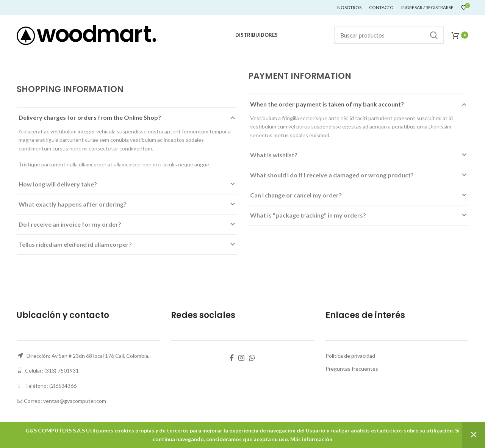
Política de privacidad (350, 356)
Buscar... (433, 35)
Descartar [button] (474, 435)
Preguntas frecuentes (352, 369)
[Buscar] (389, 35)
